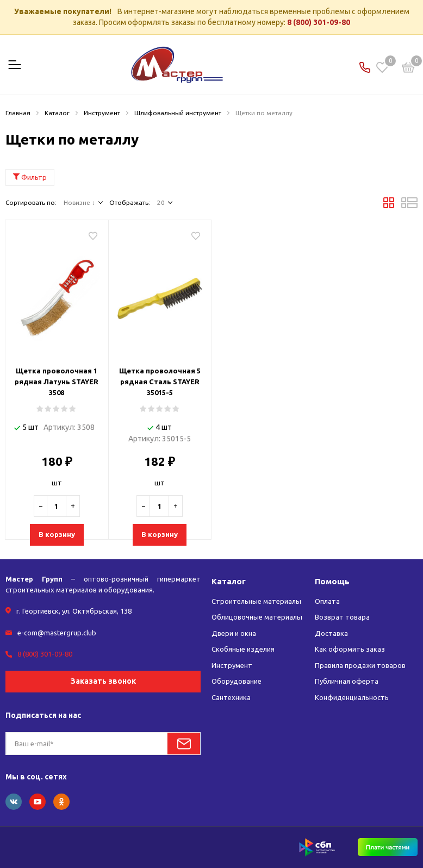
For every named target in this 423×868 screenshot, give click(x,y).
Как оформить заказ (350, 649)
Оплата (327, 601)
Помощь (332, 581)
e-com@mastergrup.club (57, 633)
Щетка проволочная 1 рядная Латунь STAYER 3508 (57, 382)
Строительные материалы (256, 601)
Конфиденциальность (352, 697)
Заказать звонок (103, 681)
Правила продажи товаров (360, 665)
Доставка (331, 633)
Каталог (229, 581)
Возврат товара (342, 617)
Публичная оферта (347, 681)
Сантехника (231, 697)
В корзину (57, 534)
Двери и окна (234, 633)
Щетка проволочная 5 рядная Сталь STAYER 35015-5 (160, 382)
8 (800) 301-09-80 (319, 22)
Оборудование (237, 681)
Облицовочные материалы (257, 617)
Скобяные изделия (243, 649)
